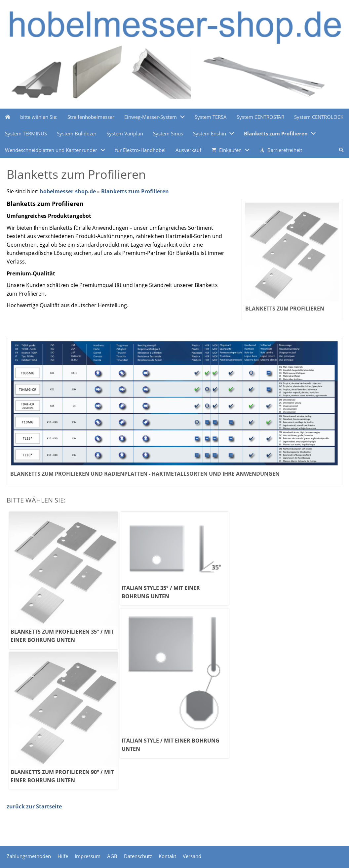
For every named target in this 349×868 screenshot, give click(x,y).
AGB (112, 856)
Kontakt (167, 856)
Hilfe (63, 856)
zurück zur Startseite (34, 806)
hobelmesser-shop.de (68, 191)
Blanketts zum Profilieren (135, 191)
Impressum (88, 856)
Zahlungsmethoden (29, 856)
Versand (192, 856)
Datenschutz (138, 856)
